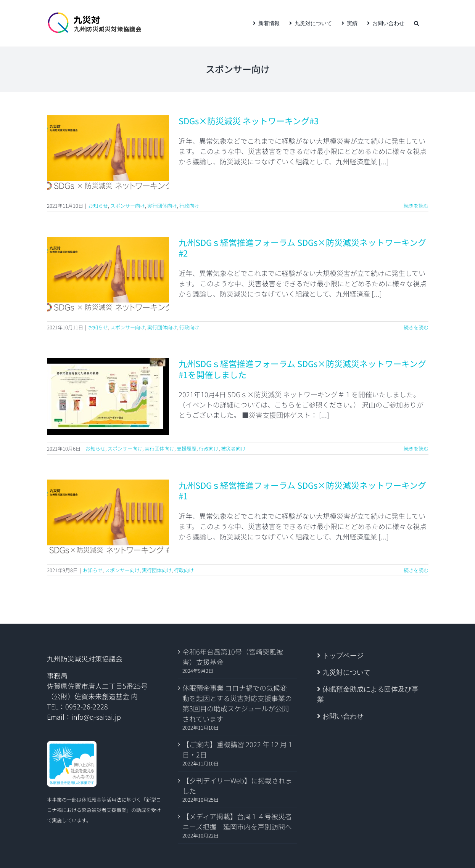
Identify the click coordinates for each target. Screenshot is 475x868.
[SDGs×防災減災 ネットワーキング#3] (108, 154)
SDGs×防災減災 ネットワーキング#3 (249, 120)
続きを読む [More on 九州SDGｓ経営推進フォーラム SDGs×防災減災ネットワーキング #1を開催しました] (416, 448)
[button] (416, 23)
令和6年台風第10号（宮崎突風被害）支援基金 (233, 657)
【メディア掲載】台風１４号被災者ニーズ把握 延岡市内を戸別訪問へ (237, 821)
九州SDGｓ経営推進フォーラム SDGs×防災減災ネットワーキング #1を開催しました (302, 369)
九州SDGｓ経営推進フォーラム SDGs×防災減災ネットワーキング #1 (302, 490)
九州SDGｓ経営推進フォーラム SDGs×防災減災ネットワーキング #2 (302, 248)
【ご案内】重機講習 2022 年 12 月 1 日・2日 (237, 749)
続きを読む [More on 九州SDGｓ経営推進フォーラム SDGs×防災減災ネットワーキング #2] (416, 327)
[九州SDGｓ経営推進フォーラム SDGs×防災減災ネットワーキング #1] (108, 518)
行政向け (189, 206)
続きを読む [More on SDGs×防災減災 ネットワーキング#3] (416, 206)
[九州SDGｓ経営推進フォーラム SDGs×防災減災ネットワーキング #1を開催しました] (108, 396)
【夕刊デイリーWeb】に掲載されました (237, 785)
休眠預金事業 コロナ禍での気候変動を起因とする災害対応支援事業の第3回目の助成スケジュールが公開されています (237, 703)
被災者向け (233, 448)
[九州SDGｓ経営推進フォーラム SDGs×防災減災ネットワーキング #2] (108, 275)
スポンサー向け (128, 206)
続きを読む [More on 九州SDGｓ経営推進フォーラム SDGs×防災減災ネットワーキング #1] (416, 570)
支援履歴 (187, 448)
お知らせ (98, 206)
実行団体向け (162, 206)
